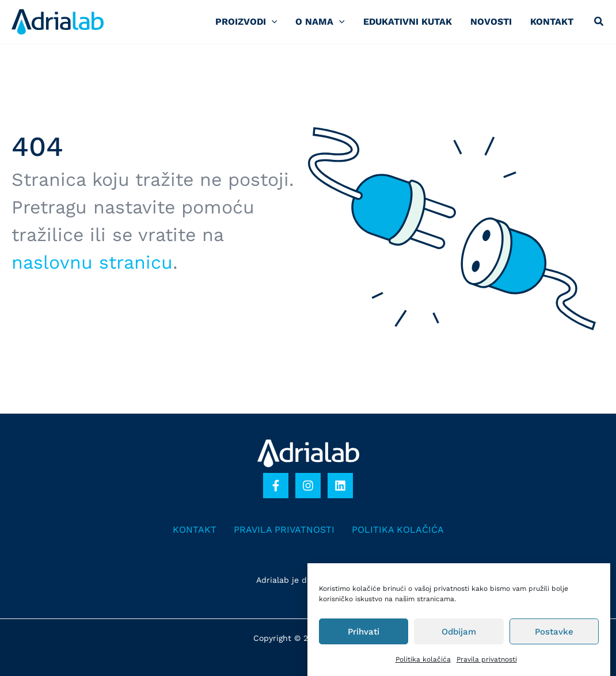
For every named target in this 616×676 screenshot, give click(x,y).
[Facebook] (276, 486)
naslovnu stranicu (92, 262)
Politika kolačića (423, 659)
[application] (272, 22)
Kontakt (195, 530)
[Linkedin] (340, 486)
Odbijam (459, 632)
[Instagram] (308, 486)
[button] (599, 23)
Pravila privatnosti (487, 659)
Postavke (554, 632)
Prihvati (364, 632)
